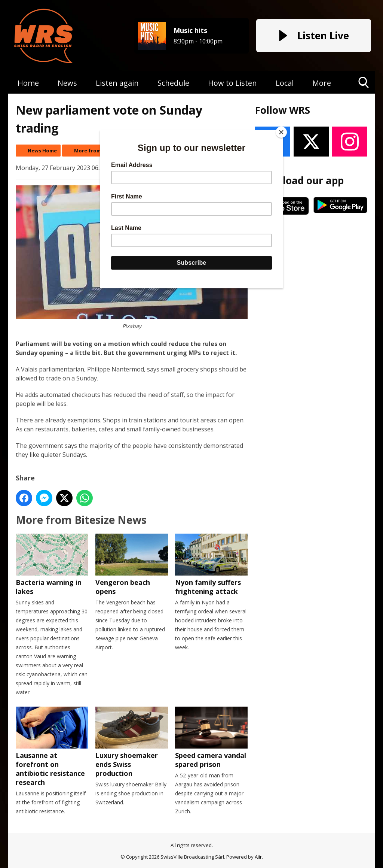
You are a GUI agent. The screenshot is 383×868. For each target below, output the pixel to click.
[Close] (281, 132)
